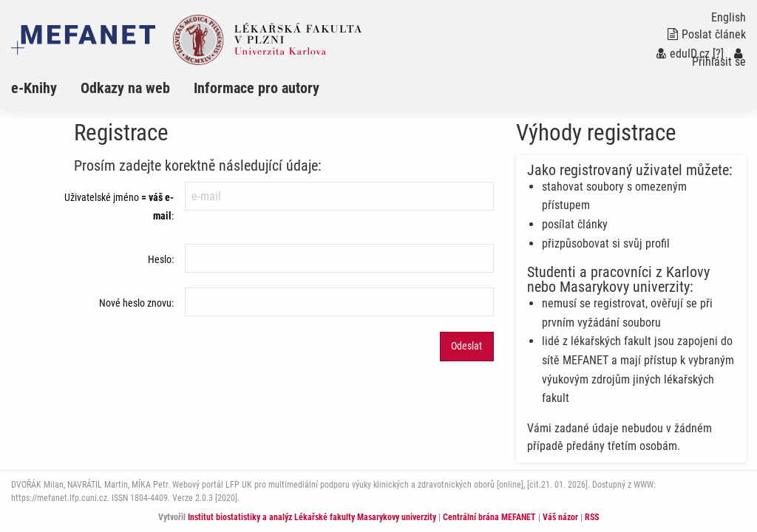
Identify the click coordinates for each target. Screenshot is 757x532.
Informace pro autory (257, 88)
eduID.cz (683, 54)
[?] (718, 54)
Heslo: (161, 259)
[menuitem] (46, 88)
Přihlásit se (719, 58)
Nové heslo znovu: (136, 303)
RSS (592, 517)
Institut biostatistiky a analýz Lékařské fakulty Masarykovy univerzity (312, 517)
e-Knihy (34, 88)
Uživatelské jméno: (119, 207)
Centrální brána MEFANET (489, 517)
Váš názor (560, 517)
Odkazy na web (125, 88)
